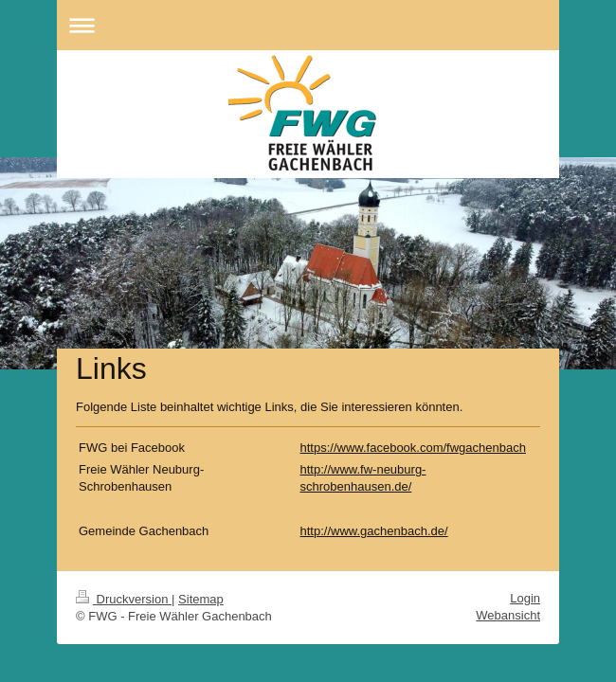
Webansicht (508, 615)
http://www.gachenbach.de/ (374, 531)
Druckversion (124, 599)
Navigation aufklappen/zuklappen (308, 25)
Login (525, 598)
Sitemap (201, 599)
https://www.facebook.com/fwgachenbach (413, 448)
